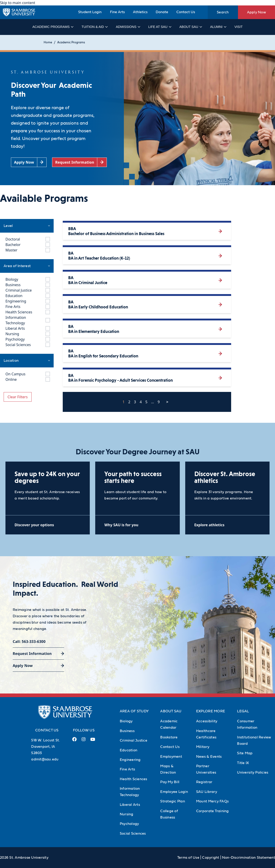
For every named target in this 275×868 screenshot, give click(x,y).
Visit (238, 27)
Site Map (245, 753)
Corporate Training (212, 811)
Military (203, 747)
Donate (162, 12)
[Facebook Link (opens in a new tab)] (75, 741)
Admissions (128, 27)
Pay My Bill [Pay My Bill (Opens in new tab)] (170, 782)
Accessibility (207, 721)
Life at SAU (160, 27)
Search (223, 12)
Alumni (218, 27)
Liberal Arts (130, 805)
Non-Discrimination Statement (249, 858)
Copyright (211, 858)
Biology (126, 721)
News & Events (209, 757)
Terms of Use (188, 858)
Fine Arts (117, 12)
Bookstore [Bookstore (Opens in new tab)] (169, 737)
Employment (171, 757)
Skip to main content (18, 3)
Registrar (204, 782)
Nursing (127, 814)
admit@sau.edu (45, 759)
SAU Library (207, 792)
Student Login (90, 12)
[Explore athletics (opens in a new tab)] (227, 525)
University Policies (253, 772)
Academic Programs (53, 27)
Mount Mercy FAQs (212, 801)
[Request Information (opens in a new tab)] (79, 162)
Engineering (130, 760)
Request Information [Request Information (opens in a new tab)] (32, 654)
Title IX (243, 763)
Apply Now (256, 12)
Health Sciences (134, 779)
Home (48, 43)
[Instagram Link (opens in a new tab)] (84, 741)
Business (127, 731)
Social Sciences (133, 834)
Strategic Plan (173, 801)
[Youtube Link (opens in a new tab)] (93, 741)
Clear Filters (18, 397)
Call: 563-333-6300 (29, 642)
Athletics (140, 12)
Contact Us (186, 12)
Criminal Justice (134, 740)
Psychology (129, 824)
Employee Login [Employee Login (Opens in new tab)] (174, 792)
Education (129, 750)
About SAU (190, 27)
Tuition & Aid (94, 27)
